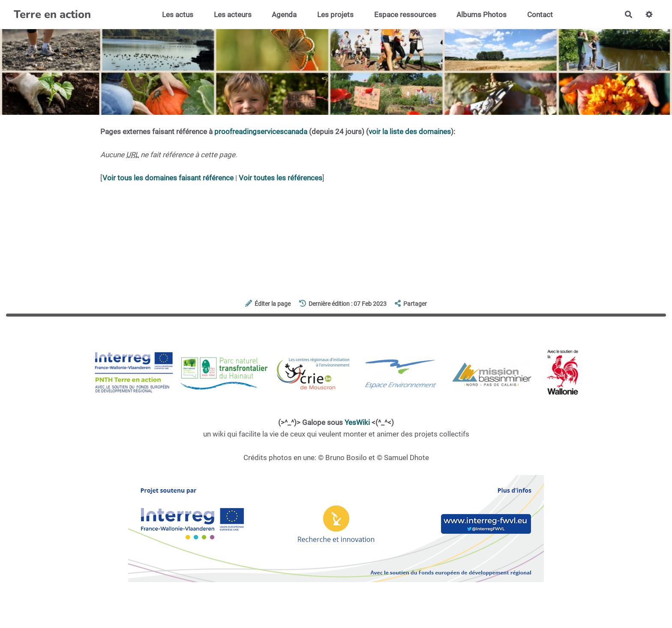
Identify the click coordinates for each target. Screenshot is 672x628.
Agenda (284, 15)
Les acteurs (233, 15)
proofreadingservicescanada (261, 132)
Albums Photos (481, 15)
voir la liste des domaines (410, 132)
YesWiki (357, 422)
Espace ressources (405, 15)
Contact (540, 15)
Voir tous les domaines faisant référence (168, 178)
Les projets (335, 15)
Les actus (178, 15)
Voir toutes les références (280, 178)
